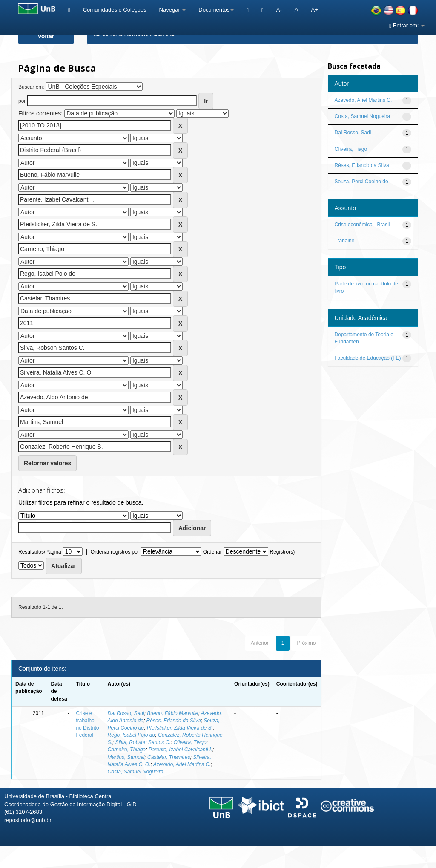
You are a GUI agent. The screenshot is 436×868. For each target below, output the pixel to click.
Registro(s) (282, 552)
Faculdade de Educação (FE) (368, 358)
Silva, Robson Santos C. (143, 742)
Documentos (216, 10)
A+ (314, 10)
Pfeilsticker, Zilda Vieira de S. (180, 728)
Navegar (173, 10)
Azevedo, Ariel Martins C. (182, 764)
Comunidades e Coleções (115, 10)
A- (279, 10)
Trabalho (345, 241)
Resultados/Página (40, 552)
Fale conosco (386, 858)
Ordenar (212, 552)
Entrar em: (407, 25)
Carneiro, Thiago (127, 750)
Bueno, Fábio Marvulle (172, 713)
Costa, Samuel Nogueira (136, 772)
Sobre (422, 858)
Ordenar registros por (115, 552)
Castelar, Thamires (169, 757)
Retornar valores (47, 463)
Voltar (46, 36)
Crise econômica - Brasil (362, 225)
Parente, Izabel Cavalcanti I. (181, 750)
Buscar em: (31, 87)
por (22, 101)
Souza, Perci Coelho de (361, 182)
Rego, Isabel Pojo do (131, 735)
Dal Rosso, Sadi (126, 713)
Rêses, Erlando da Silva (174, 721)
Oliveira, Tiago (190, 742)
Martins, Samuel (126, 757)
